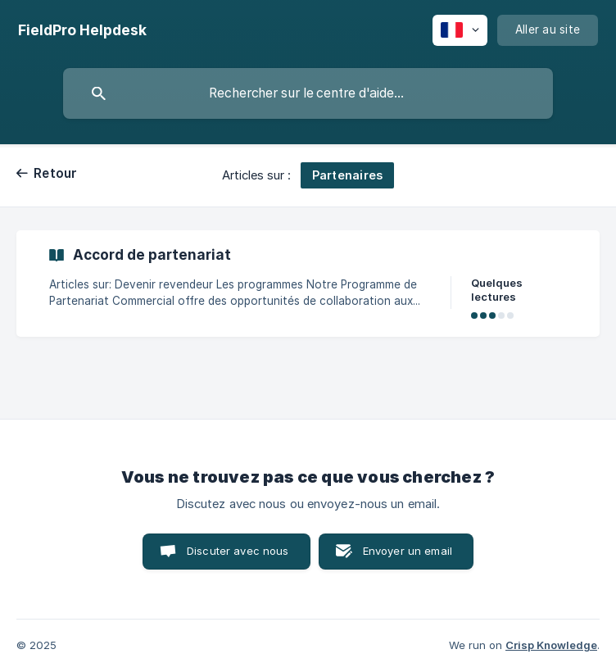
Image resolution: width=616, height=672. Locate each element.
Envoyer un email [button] (408, 551)
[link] (308, 284)
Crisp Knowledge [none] (551, 645)
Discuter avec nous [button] (238, 551)
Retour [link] (56, 173)
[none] (82, 30)
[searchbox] (308, 93)
